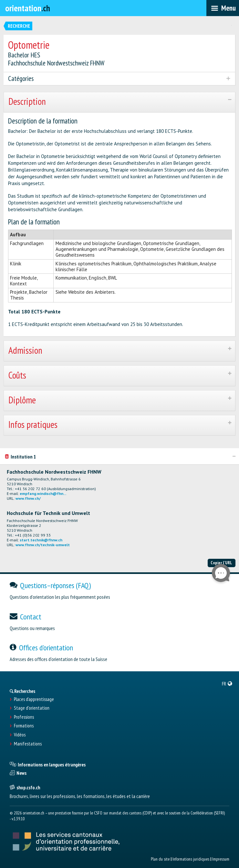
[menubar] (223, 8)
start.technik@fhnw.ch (41, 540)
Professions (24, 717)
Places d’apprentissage (34, 699)
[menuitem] (227, 684)
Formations (24, 726)
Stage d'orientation (32, 708)
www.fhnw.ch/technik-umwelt (43, 545)
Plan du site (160, 859)
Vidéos (20, 735)
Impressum (221, 859)
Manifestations (28, 744)
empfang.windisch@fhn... (43, 493)
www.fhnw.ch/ (28, 498)
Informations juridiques (191, 859)
